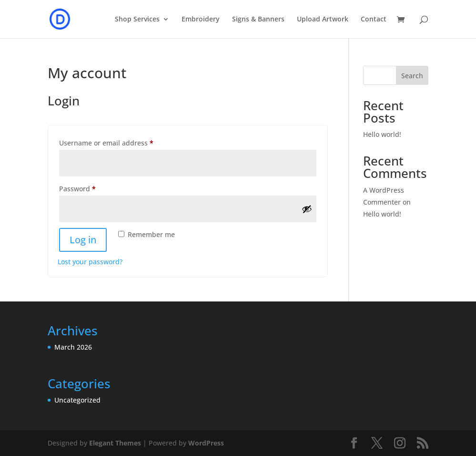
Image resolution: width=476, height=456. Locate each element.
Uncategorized (77, 400)
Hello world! (382, 134)
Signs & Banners (258, 20)
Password (92, 188)
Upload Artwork (323, 20)
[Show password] (307, 209)
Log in (83, 240)
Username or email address (121, 142)
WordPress (206, 443)
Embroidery (201, 20)
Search (412, 76)
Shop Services (137, 20)
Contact (374, 20)
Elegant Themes (115, 443)
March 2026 (73, 347)
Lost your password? (90, 262)
